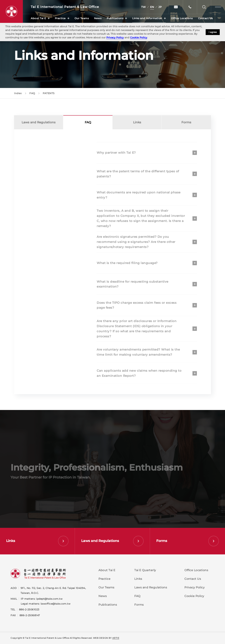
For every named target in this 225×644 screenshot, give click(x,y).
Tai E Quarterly (145, 570)
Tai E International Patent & (65, 7)
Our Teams (82, 18)
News (98, 18)
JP (160, 7)
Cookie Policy (139, 37)
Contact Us (205, 18)
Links (137, 123)
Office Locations (182, 18)
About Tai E (38, 18)
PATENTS (39, 151)
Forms (186, 123)
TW (143, 7)
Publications (115, 18)
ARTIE (116, 638)
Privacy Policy (115, 37)
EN (152, 7)
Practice (60, 18)
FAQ (137, 596)
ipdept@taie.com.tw (49, 599)
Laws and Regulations (39, 123)
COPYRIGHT (41, 179)
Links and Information (147, 18)
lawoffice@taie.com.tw (56, 604)
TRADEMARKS (43, 165)
